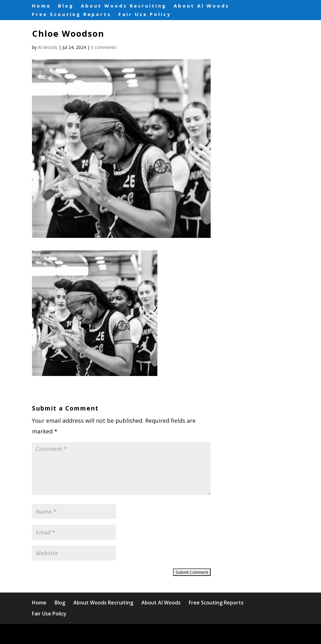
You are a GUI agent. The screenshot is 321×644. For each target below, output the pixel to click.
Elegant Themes (87, 634)
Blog (66, 5)
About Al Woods (202, 5)
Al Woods (48, 47)
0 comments (104, 47)
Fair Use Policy (145, 13)
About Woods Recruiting (124, 5)
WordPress (160, 634)
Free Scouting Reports (72, 13)
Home (41, 5)
